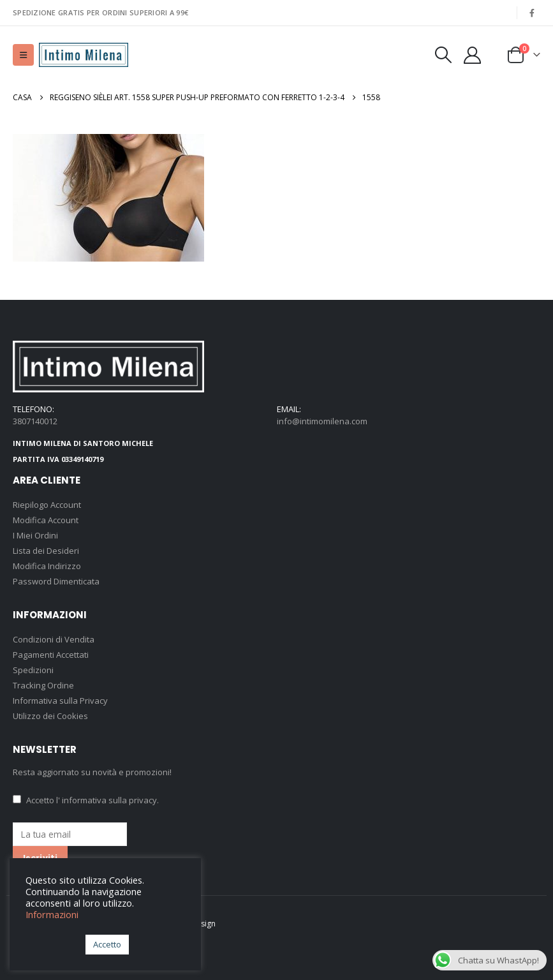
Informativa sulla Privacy (60, 701)
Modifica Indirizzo (47, 566)
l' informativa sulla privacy (107, 800)
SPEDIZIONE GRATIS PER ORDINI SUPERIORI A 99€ (100, 12)
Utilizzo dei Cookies (50, 716)
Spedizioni (33, 670)
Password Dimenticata (56, 581)
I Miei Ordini (35, 535)
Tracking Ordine (43, 685)
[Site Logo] (84, 55)
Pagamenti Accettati (51, 655)
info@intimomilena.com (322, 421)
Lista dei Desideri (46, 551)
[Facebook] (532, 13)
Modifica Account (46, 520)
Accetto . (86, 800)
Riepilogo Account (47, 505)
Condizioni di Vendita (54, 639)
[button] (23, 55)
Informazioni (52, 914)
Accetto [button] (107, 944)
